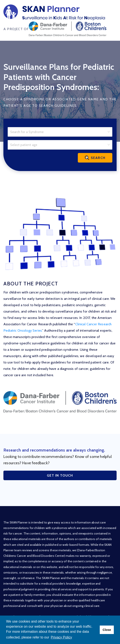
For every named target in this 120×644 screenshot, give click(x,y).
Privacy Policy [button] (61, 637)
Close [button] (107, 630)
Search (95, 158)
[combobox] (59, 131)
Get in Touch (60, 475)
